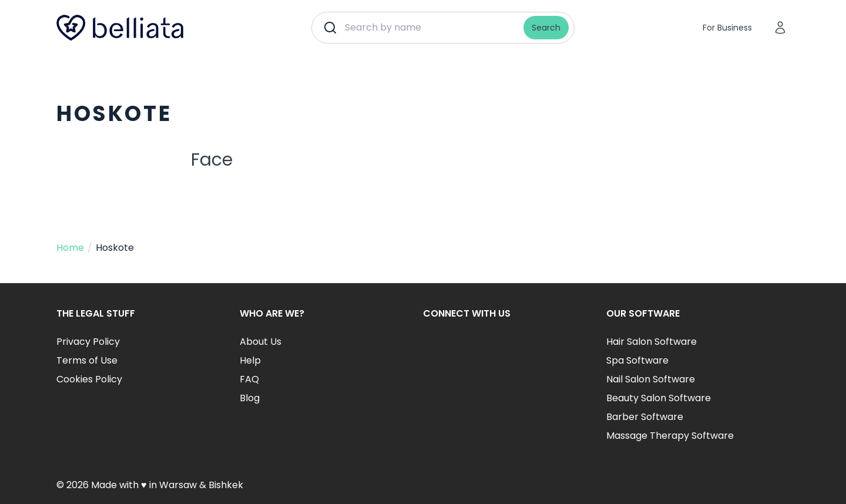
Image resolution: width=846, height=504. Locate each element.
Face (212, 160)
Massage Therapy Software (670, 436)
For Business (727, 28)
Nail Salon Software (651, 379)
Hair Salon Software (652, 342)
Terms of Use (87, 360)
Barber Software (645, 417)
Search (546, 28)
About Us (261, 342)
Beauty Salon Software (659, 398)
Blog (250, 398)
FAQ (249, 379)
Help (250, 360)
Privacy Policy (88, 342)
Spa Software (637, 360)
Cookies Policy (89, 379)
